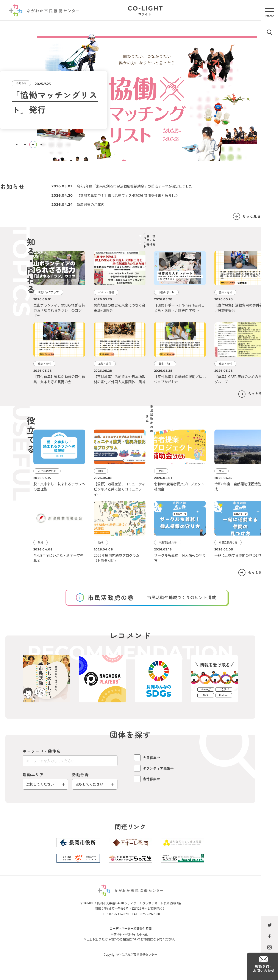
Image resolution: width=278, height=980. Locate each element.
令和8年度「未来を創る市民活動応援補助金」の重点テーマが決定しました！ (141, 186)
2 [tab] (25, 145)
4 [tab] (41, 145)
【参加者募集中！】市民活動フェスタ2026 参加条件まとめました (132, 195)
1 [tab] (17, 145)
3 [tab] (33, 145)
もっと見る (236, 216)
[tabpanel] (130, 96)
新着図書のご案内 (95, 204)
